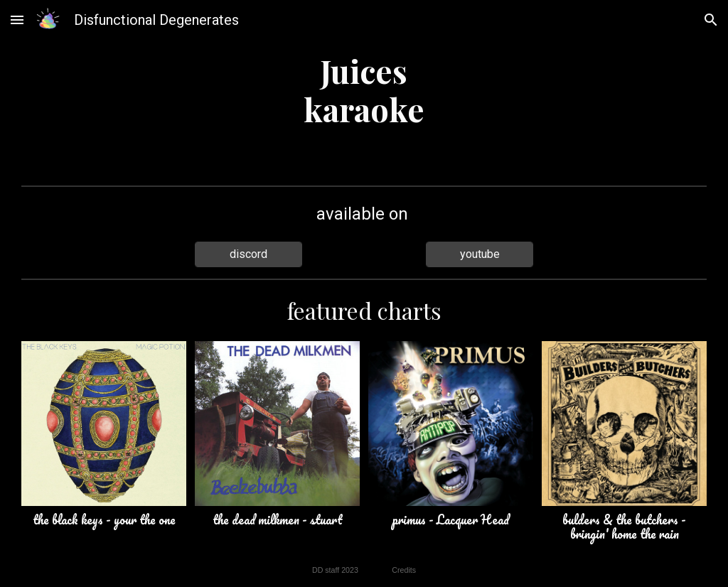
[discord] (248, 254)
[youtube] (479, 254)
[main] (364, 90)
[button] (17, 20)
